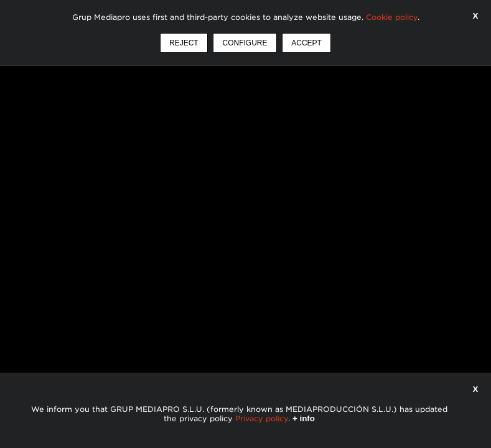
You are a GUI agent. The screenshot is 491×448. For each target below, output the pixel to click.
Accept (306, 43)
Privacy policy (262, 418)
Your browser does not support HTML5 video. (245, 224)
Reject (184, 43)
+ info (304, 418)
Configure (245, 43)
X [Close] (476, 389)
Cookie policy (392, 17)
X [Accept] (476, 16)
